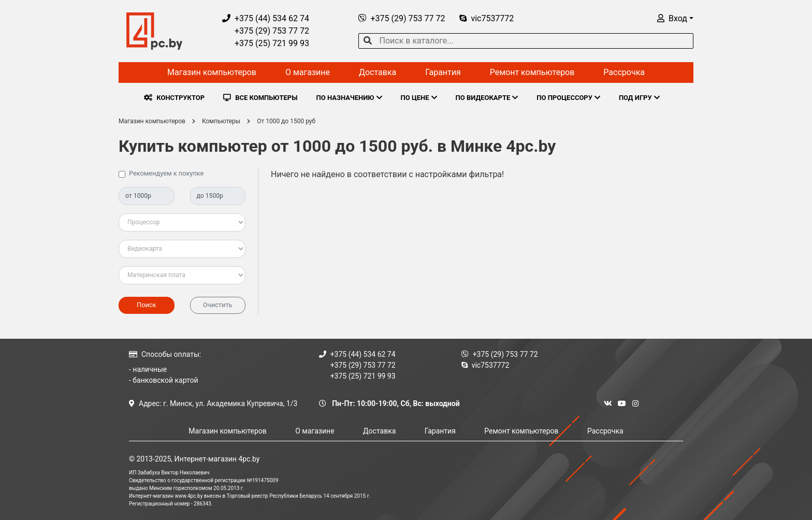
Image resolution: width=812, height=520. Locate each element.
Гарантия (443, 72)
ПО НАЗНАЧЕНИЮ (349, 98)
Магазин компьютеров (212, 72)
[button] (675, 18)
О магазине (308, 72)
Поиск (146, 305)
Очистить (218, 305)
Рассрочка (624, 72)
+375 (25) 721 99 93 (266, 43)
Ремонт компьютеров (532, 72)
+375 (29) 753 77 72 (266, 31)
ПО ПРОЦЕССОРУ (568, 98)
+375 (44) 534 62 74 (266, 18)
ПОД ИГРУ (639, 98)
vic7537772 (487, 18)
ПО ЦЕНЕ (419, 98)
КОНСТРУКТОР (174, 98)
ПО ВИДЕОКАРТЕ (487, 98)
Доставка (378, 72)
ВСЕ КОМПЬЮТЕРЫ (260, 98)
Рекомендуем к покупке (166, 173)
